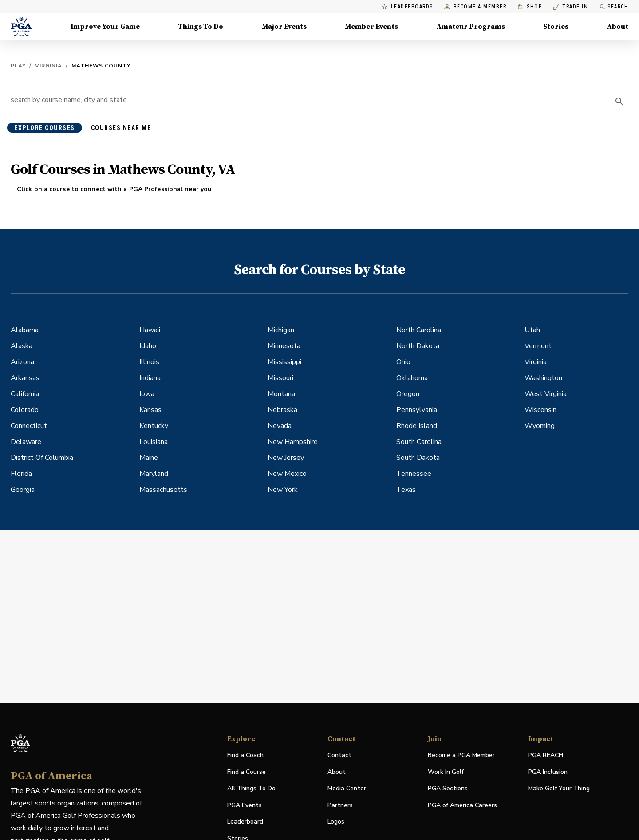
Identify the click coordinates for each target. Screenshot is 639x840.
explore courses (45, 128)
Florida (21, 474)
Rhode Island (417, 426)
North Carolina (419, 330)
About (337, 772)
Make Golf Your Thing (559, 789)
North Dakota (418, 346)
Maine (149, 458)
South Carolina (419, 442)
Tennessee (414, 474)
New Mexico (287, 474)
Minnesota (284, 346)
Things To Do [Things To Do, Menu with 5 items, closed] (201, 27)
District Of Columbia (42, 458)
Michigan (281, 330)
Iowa (147, 394)
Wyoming (540, 426)
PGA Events (245, 805)
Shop (530, 7)
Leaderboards (407, 7)
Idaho (148, 346)
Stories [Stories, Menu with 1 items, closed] (556, 27)
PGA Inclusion (548, 772)
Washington (543, 378)
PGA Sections (448, 788)
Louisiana (154, 442)
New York (283, 490)
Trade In (570, 7)
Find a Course (247, 772)
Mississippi (284, 362)
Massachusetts (163, 490)
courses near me (121, 128)
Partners (340, 805)
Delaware (26, 442)
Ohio (403, 362)
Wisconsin (540, 410)
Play (18, 66)
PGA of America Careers (462, 806)
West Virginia (546, 394)
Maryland (154, 474)
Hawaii (150, 330)
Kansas (150, 410)
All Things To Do (251, 788)
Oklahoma (412, 378)
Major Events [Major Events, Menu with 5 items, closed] (284, 27)
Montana (281, 394)
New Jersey (286, 458)
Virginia (49, 66)
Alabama (25, 330)
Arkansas (25, 378)
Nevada (280, 426)
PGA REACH (546, 756)
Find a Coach (245, 755)
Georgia (23, 490)
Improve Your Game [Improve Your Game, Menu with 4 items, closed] (105, 27)
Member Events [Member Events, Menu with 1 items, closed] (371, 27)
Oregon (408, 394)
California (25, 394)
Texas (406, 490)
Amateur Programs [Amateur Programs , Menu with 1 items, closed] (471, 27)
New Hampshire (293, 442)
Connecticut (29, 426)
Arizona (22, 362)
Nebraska (282, 410)
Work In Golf (446, 772)
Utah (532, 330)
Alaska (22, 346)
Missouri (280, 378)
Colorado (25, 410)
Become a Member (475, 7)
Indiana (150, 378)
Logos (336, 822)
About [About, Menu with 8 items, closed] (618, 27)
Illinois (149, 362)
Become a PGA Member (461, 755)
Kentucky (154, 426)
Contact (339, 755)
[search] (619, 102)
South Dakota (418, 458)
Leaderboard (245, 822)
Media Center (347, 789)
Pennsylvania (417, 410)
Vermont (538, 346)
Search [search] (614, 7)
